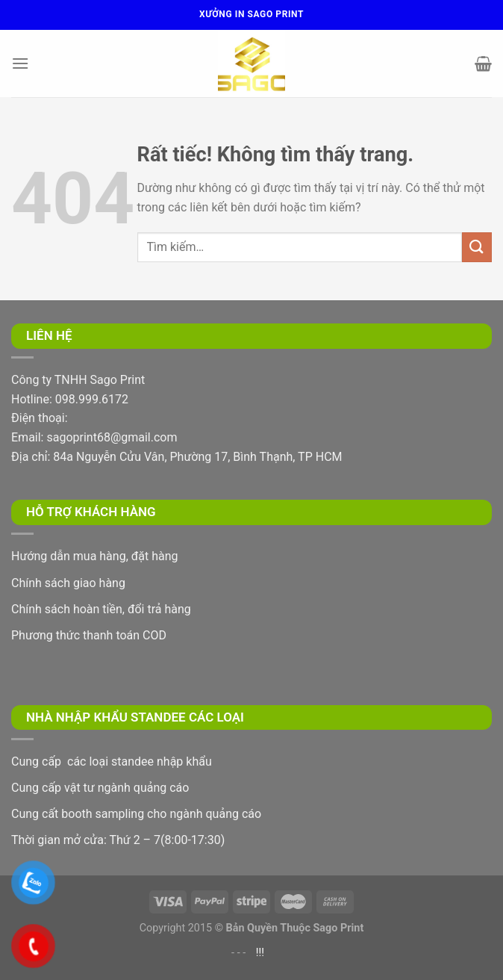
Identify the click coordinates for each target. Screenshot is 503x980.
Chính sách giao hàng (68, 583)
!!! (260, 953)
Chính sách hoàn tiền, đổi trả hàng (101, 609)
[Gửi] (477, 247)
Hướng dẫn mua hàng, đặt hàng (95, 556)
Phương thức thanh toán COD (89, 635)
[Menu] (20, 63)
